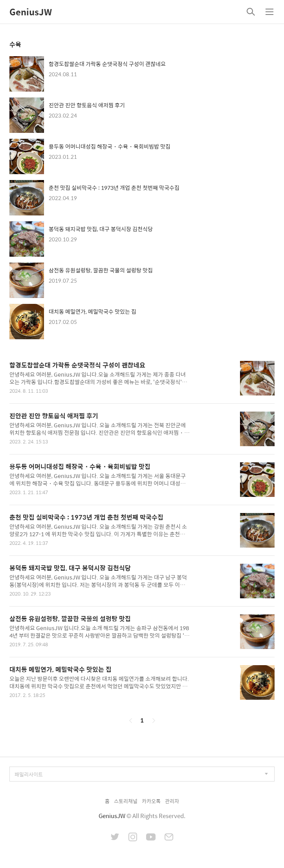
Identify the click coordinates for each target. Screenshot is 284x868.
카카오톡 (151, 801)
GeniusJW (31, 12)
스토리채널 (126, 801)
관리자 (172, 801)
